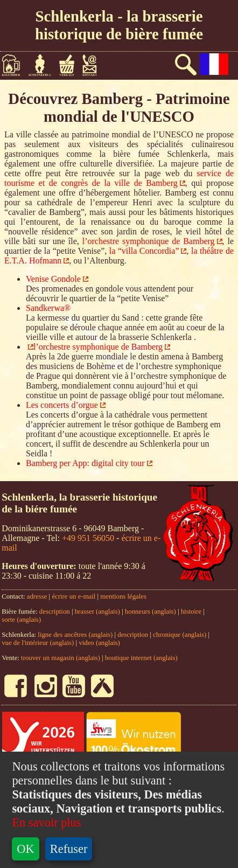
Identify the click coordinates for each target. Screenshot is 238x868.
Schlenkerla (44, 65)
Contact (94, 65)
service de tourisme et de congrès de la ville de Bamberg (119, 178)
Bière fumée (15, 65)
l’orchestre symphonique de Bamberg (149, 241)
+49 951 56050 (88, 538)
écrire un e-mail (73, 596)
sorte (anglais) (21, 620)
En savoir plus (46, 822)
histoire (191, 612)
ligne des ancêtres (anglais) (75, 635)
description (55, 612)
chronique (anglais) (180, 635)
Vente (71, 65)
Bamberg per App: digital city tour (85, 463)
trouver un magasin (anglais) (61, 658)
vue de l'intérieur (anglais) (38, 643)
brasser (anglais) (97, 612)
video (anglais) (99, 643)
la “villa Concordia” (144, 251)
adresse (37, 596)
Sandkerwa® (48, 308)
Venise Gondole (53, 279)
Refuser (69, 849)
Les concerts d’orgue (62, 405)
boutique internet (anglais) (141, 658)
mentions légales (123, 596)
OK (25, 849)
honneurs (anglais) (150, 612)
